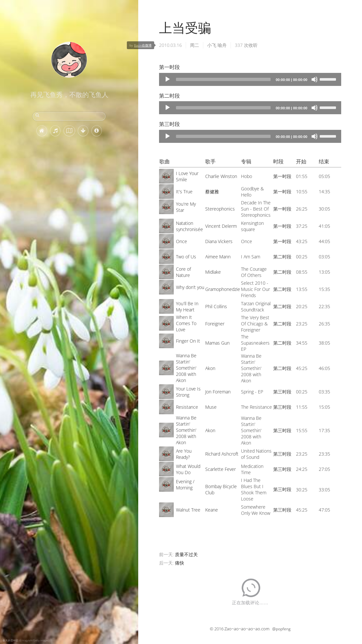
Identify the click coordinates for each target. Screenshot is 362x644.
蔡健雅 (212, 192)
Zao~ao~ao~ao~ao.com (247, 629)
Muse (211, 407)
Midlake (213, 272)
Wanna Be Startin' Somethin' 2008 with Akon (186, 368)
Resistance (187, 407)
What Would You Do (188, 469)
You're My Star (186, 207)
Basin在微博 (143, 45)
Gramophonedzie (223, 289)
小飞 (212, 45)
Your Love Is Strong (188, 392)
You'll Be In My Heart (187, 307)
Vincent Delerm (221, 226)
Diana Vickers (219, 241)
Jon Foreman (218, 392)
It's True (184, 192)
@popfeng (281, 629)
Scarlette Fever (221, 469)
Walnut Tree (188, 510)
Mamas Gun (217, 343)
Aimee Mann (218, 257)
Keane (212, 510)
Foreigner (215, 324)
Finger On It (188, 341)
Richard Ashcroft (222, 454)
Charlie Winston (221, 176)
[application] (250, 79)
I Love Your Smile (187, 176)
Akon (210, 368)
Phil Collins (216, 306)
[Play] (168, 79)
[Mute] (315, 79)
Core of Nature (183, 272)
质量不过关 (186, 554)
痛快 (180, 563)
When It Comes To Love (186, 323)
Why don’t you (190, 287)
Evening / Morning (185, 485)
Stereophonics (220, 209)
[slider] (223, 79)
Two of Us (186, 257)
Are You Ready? (184, 454)
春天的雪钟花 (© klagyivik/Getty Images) (26, 640)
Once (181, 241)
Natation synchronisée (189, 226)
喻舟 (222, 45)
